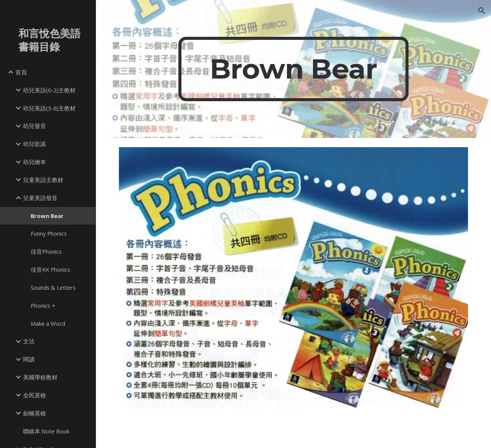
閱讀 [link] (29, 359)
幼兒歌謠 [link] (35, 144)
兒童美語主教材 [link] (43, 180)
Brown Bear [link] (47, 216)
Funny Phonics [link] (49, 233)
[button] (482, 11)
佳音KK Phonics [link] (50, 269)
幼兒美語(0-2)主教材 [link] (49, 90)
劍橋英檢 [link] (35, 413)
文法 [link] (29, 341)
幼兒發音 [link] (35, 126)
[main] (293, 69)
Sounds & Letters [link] (53, 287)
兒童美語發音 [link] (40, 198)
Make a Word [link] (48, 323)
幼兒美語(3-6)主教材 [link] (49, 108)
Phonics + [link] (43, 305)
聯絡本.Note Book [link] (46, 431)
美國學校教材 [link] (40, 377)
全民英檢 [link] (35, 395)
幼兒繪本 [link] (35, 162)
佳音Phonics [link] (46, 251)
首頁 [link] (21, 72)
